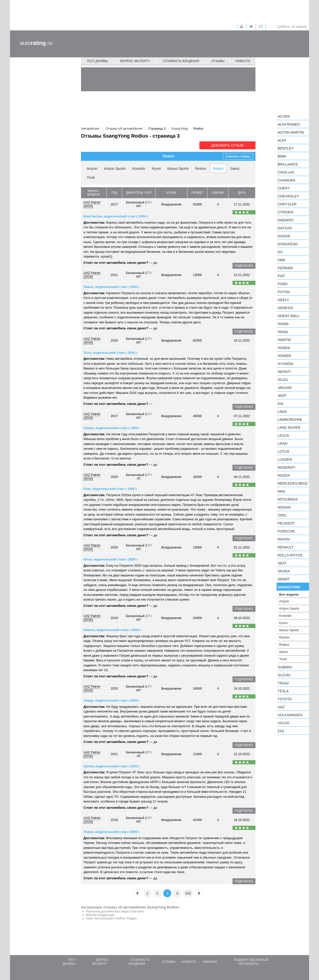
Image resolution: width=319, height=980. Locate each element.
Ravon (284, 539)
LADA (282, 412)
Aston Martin (291, 132)
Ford (283, 284)
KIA (280, 404)
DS (280, 252)
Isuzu (283, 380)
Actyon (92, 169)
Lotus (283, 451)
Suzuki (284, 675)
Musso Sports (178, 169)
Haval (283, 332)
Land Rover (289, 428)
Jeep (282, 396)
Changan (286, 180)
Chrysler (287, 204)
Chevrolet (288, 196)
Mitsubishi (288, 499)
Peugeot (286, 523)
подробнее (244, 266)
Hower (284, 356)
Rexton (201, 169)
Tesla (283, 691)
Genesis (285, 308)
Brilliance (288, 164)
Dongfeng (288, 244)
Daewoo (286, 220)
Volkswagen (290, 715)
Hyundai (285, 364)
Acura (284, 116)
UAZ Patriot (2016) (92, 204)
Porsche (286, 531)
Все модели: (289, 594)
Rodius (218, 169)
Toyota (285, 699)
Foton (284, 292)
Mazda (284, 475)
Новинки (210, 962)
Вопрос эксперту (135, 61)
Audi (282, 140)
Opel (282, 515)
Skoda (284, 571)
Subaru (285, 667)
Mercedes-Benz (293, 483)
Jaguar (285, 388)
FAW (281, 260)
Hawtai (284, 340)
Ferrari (285, 268)
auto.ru (36, 43)
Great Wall (289, 316)
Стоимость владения (181, 61)
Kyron (156, 169)
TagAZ (283, 683)
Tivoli (91, 178)
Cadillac (286, 172)
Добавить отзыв (227, 145)
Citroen (285, 212)
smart (284, 579)
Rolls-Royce (290, 555)
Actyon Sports (115, 169)
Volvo (283, 723)
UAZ (281, 707)
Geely (283, 300)
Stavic (235, 169)
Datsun (285, 228)
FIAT (281, 276)
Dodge (284, 236)
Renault (286, 547)
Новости (243, 61)
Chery (284, 188)
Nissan (284, 507)
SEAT (282, 563)
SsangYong (289, 587)
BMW (282, 156)
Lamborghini (290, 420)
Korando (139, 169)
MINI (281, 491)
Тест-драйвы (97, 61)
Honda (284, 348)
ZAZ (281, 731)
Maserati (286, 467)
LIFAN (282, 444)
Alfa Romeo (289, 124)
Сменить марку (238, 156)
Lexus (283, 436)
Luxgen (285, 459)
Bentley (286, 148)
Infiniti (284, 372)
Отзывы (218, 61)
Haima (283, 324)
